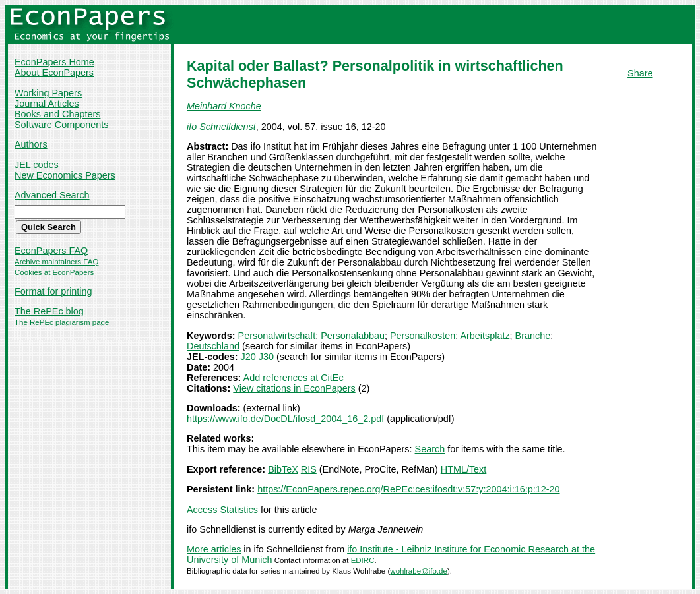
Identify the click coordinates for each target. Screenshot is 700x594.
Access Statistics (222, 510)
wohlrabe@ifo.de (419, 571)
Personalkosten (423, 336)
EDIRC (363, 560)
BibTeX (283, 469)
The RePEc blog (49, 311)
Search (430, 449)
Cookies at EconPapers (54, 272)
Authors (31, 144)
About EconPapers (54, 73)
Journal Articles (47, 104)
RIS (309, 469)
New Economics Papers (65, 175)
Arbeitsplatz (485, 336)
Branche (533, 336)
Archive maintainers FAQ (56, 262)
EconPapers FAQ (51, 251)
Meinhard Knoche (224, 106)
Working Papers (48, 93)
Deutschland (213, 346)
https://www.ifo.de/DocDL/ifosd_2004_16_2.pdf (285, 419)
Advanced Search (52, 195)
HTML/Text (464, 469)
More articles (214, 549)
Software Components (61, 125)
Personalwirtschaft (277, 336)
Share (640, 73)
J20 (248, 357)
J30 (266, 357)
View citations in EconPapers (294, 388)
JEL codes (37, 165)
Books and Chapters (57, 114)
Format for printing (53, 291)
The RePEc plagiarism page (62, 322)
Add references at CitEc (294, 378)
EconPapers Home (54, 62)
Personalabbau (353, 336)
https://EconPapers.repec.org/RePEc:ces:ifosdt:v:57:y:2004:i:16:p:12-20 (408, 489)
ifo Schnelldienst (221, 127)
